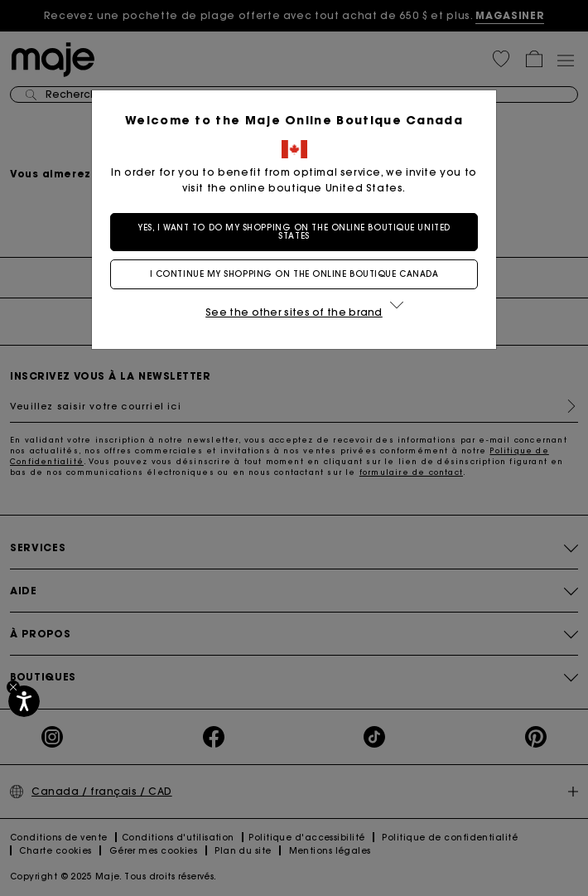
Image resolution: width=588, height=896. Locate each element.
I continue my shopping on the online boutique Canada (294, 274)
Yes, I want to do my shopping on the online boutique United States (294, 232)
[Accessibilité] (24, 701)
